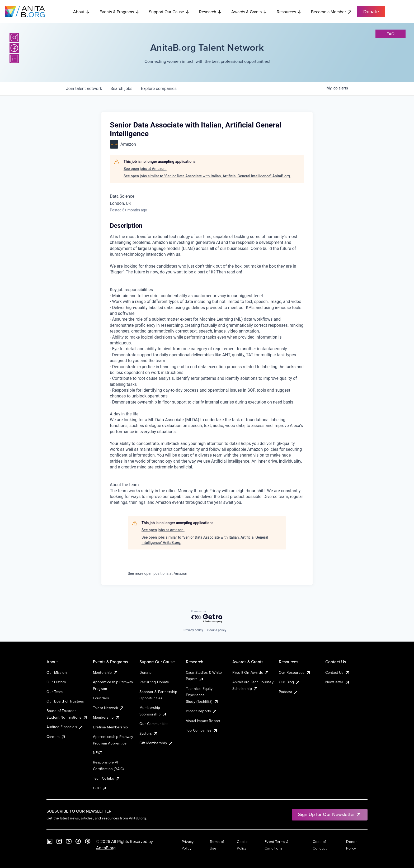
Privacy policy (193, 630)
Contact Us (338, 672)
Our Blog (290, 682)
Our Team (55, 692)
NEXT (98, 753)
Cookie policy (217, 630)
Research (210, 12)
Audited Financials (65, 727)
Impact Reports (202, 711)
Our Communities (154, 724)
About (82, 12)
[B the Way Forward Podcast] (88, 841)
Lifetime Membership (110, 727)
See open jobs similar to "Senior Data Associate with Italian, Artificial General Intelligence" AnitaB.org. (207, 176)
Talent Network (109, 708)
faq (391, 34)
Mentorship (106, 672)
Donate (145, 672)
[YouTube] (69, 841)
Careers (56, 737)
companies (159, 89)
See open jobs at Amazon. (145, 169)
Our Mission (57, 672)
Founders (101, 698)
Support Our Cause (169, 12)
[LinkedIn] (14, 59)
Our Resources (295, 672)
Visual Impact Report (203, 721)
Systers (149, 733)
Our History (56, 682)
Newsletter (338, 682)
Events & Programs (119, 12)
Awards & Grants (249, 12)
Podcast (289, 692)
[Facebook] (14, 48)
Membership (107, 717)
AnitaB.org (106, 848)
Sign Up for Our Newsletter (330, 814)
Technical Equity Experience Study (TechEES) (202, 695)
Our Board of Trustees (65, 701)
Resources (289, 12)
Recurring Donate (154, 682)
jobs (121, 89)
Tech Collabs (107, 778)
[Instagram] (14, 37)
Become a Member (332, 12)
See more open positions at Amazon (157, 573)
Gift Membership (156, 743)
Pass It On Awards (251, 672)
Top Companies (202, 730)
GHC (100, 788)
